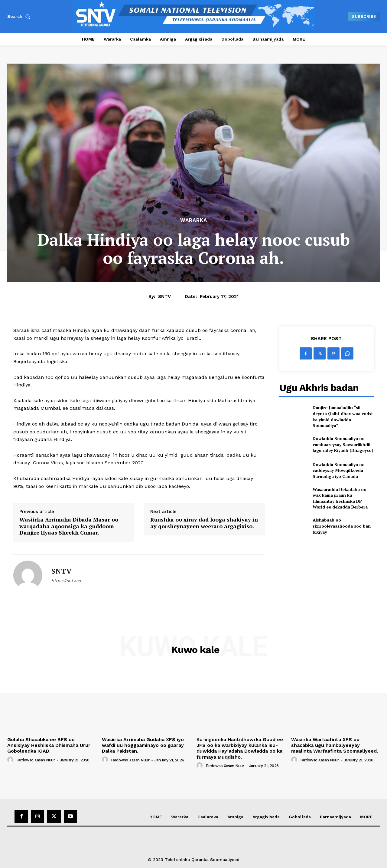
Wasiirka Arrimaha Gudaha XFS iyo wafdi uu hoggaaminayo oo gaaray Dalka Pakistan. (143, 745)
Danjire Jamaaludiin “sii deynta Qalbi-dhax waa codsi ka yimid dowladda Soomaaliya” (343, 416)
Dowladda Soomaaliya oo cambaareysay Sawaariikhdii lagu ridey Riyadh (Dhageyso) (343, 444)
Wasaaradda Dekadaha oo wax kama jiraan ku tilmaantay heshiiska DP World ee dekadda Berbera (340, 498)
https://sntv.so (66, 581)
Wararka (194, 220)
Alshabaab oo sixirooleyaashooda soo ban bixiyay (342, 526)
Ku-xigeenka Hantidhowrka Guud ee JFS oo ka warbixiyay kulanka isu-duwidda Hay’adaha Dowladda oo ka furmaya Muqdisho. (240, 748)
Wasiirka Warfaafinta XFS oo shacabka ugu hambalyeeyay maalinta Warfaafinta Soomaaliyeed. (335, 745)
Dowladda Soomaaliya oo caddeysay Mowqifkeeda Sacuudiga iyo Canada (339, 470)
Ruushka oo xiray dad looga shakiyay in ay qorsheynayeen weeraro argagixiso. (204, 523)
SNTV (164, 297)
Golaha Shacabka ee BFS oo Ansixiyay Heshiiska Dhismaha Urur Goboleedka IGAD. (49, 745)
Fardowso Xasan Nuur (36, 760)
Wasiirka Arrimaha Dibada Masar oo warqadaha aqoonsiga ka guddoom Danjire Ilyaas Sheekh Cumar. (69, 526)
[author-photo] (11, 760)
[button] (20, 16)
